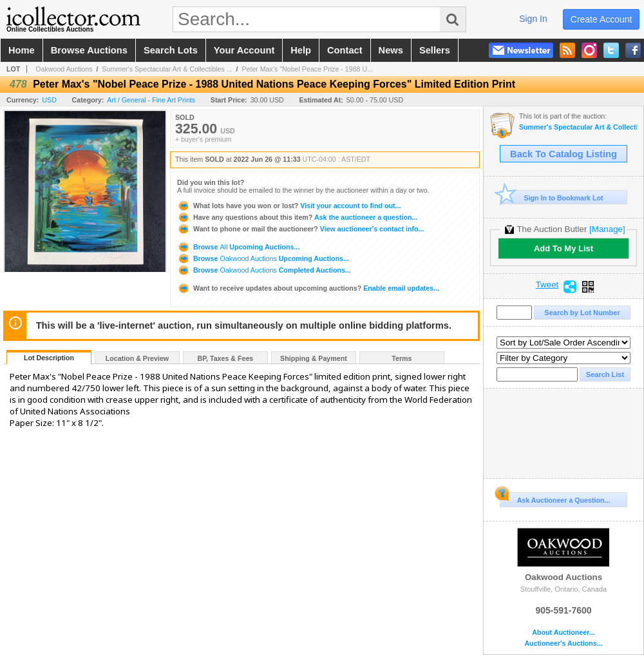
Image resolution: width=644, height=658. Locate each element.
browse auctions (89, 50)
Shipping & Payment (314, 358)
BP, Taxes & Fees (226, 358)
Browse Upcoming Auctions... (238, 247)
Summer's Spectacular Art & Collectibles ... (167, 69)
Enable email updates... (308, 288)
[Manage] (607, 229)
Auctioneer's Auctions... (563, 643)
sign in (533, 19)
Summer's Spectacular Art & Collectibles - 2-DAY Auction (578, 127)
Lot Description (49, 358)
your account (244, 50)
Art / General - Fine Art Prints (151, 100)
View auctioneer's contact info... (300, 229)
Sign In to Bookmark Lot (552, 198)
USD (49, 100)
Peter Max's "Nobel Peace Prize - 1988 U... (307, 69)
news (391, 50)
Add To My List (563, 248)
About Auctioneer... (563, 633)
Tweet (547, 285)
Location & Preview (137, 358)
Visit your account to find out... (289, 206)
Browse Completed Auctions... (264, 270)
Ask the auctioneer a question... (297, 217)
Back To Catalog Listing (563, 154)
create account (601, 19)
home (22, 50)
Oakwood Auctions (64, 69)
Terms (402, 358)
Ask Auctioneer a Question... (555, 498)
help (301, 50)
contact (345, 50)
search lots (171, 50)
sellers (435, 50)
